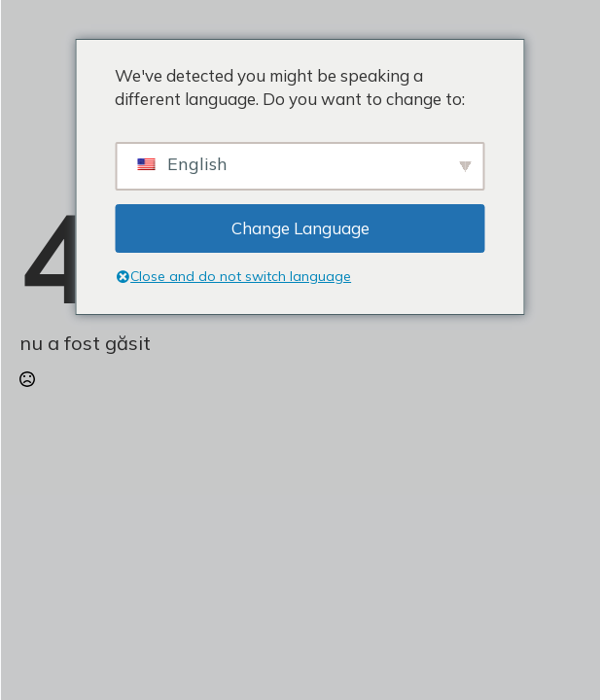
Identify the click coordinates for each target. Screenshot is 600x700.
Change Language (300, 228)
